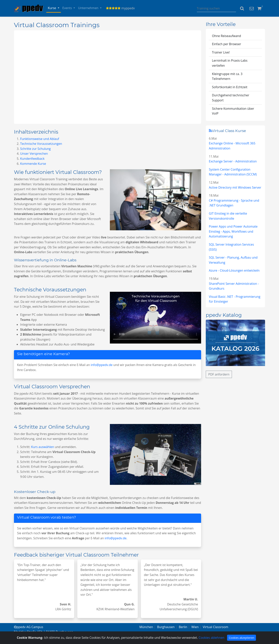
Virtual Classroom (216, 627)
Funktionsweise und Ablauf (40, 139)
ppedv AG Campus (29, 627)
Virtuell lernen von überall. (108, 77)
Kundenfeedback (32, 159)
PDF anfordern (219, 374)
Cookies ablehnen (211, 638)
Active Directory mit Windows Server (235, 187)
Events (68, 8)
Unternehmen (89, 8)
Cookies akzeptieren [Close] (242, 638)
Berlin (183, 627)
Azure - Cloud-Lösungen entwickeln (234, 270)
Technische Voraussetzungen (41, 144)
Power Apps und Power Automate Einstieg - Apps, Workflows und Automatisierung (233, 231)
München (146, 627)
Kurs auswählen (43, 447)
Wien (195, 627)
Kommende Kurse (33, 164)
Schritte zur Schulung (35, 149)
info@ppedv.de (102, 365)
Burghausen (166, 627)
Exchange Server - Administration (233, 161)
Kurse (52, 8)
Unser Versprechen (34, 154)
